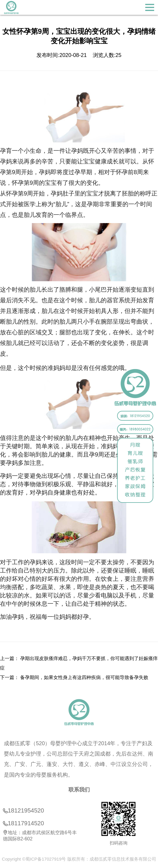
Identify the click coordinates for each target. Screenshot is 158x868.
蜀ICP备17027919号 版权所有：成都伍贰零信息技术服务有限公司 (91, 859)
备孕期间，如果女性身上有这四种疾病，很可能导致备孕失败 (84, 677)
